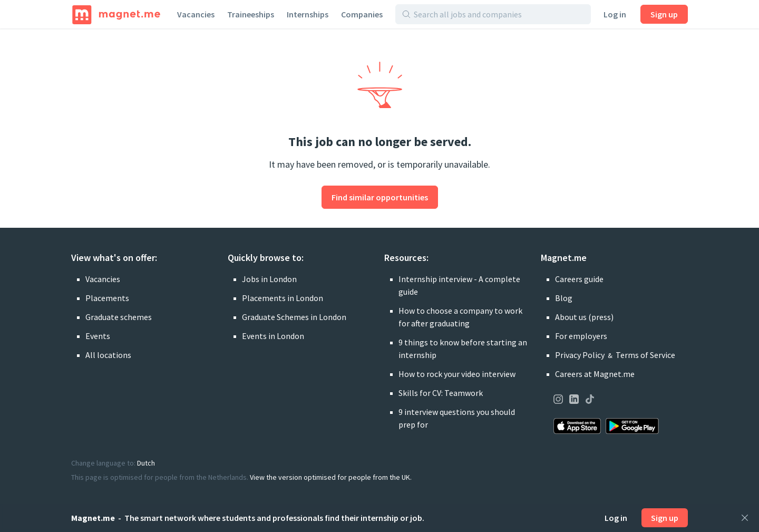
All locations (108, 355)
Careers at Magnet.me (595, 374)
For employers (581, 336)
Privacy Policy (580, 355)
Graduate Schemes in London (294, 317)
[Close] (745, 518)
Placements (107, 298)
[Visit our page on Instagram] (558, 401)
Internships (308, 14)
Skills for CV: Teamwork (441, 393)
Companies (362, 14)
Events (98, 336)
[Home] (116, 14)
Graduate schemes (119, 317)
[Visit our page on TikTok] (590, 401)
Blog (564, 298)
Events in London (273, 336)
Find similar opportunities (380, 197)
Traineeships (251, 14)
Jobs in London (269, 279)
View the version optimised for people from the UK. (331, 477)
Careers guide (579, 279)
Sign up (664, 14)
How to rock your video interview (457, 374)
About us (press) (584, 317)
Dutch (146, 463)
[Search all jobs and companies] (499, 14)
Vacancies (196, 14)
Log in (615, 14)
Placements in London (283, 298)
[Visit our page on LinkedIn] (574, 401)
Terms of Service (645, 355)
